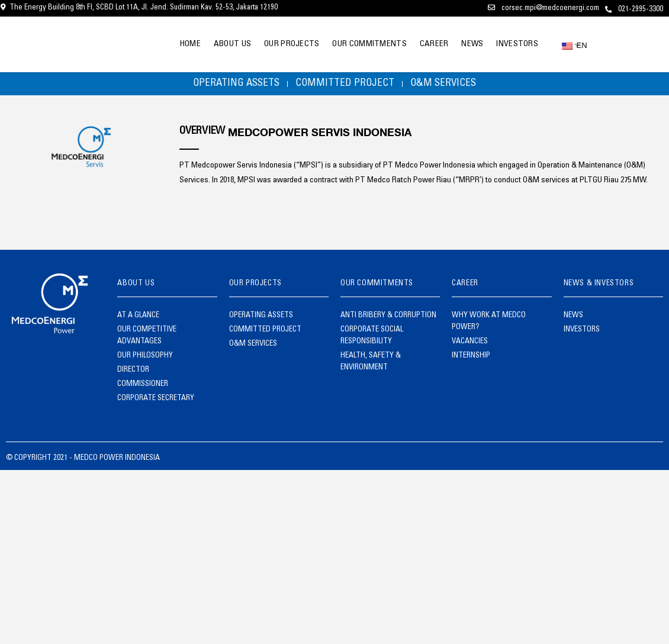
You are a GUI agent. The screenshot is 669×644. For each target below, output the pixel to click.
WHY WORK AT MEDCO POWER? (489, 326)
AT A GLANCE (138, 320)
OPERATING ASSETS (228, 86)
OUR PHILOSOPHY (145, 360)
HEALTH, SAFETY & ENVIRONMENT (371, 366)
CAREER (422, 44)
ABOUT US (206, 44)
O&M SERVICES (451, 86)
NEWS (465, 44)
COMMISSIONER (143, 389)
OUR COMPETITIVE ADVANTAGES (147, 340)
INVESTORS (515, 44)
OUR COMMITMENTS (353, 44)
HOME (159, 44)
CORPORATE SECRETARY (156, 403)
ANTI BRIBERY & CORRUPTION (388, 320)
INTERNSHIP (471, 360)
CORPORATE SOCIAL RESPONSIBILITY (372, 340)
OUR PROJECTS (270, 44)
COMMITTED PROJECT (345, 86)
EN (571, 45)
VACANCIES (470, 346)
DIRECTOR (133, 374)
